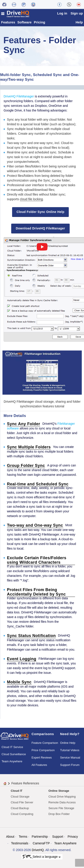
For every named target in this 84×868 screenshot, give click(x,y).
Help (79, 22)
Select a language (42, 857)
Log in (62, 13)
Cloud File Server (22, 802)
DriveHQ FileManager (19, 96)
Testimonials (20, 843)
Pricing (40, 22)
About (10, 837)
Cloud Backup (20, 808)
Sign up (77, 13)
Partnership (40, 837)
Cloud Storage (20, 797)
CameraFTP (41, 843)
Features (8, 22)
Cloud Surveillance (14, 754)
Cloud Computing (22, 814)
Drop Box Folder (59, 814)
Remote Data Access (62, 802)
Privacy (73, 837)
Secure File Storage (61, 808)
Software (25, 22)
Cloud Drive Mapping (62, 797)
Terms (23, 837)
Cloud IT (17, 791)
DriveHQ (38, 850)
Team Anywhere (12, 761)
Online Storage (59, 791)
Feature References (25, 783)
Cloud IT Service (12, 747)
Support (58, 837)
